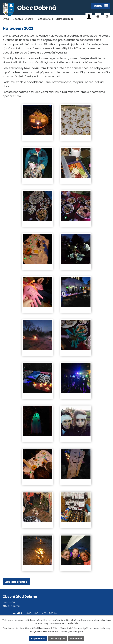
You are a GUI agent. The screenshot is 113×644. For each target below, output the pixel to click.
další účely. (73, 624)
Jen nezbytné (58, 639)
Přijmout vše (38, 639)
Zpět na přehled (16, 582)
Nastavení (76, 639)
